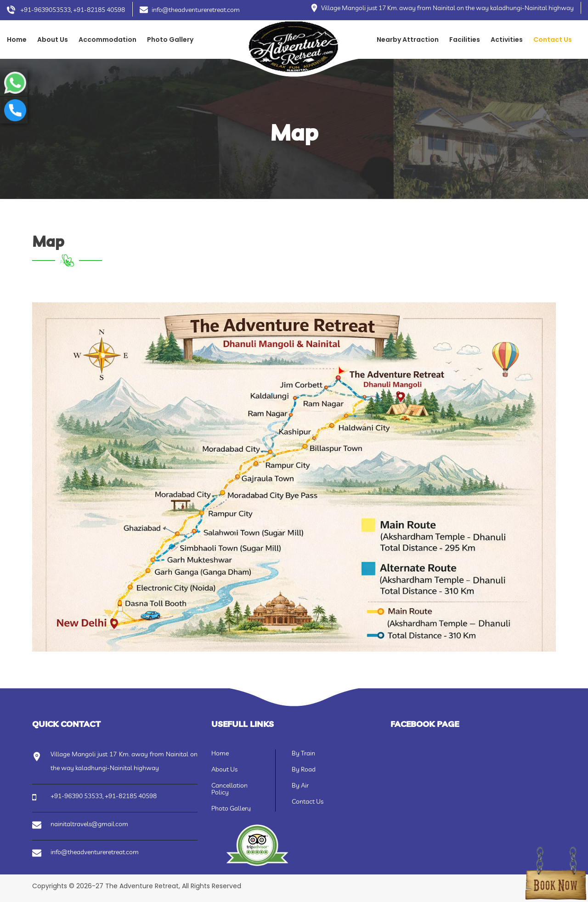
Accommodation (107, 40)
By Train (303, 753)
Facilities (465, 40)
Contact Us (553, 40)
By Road (304, 769)
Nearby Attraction (408, 40)
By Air (300, 785)
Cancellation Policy (229, 789)
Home (17, 40)
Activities (507, 40)
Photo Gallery (170, 40)
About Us (53, 40)
